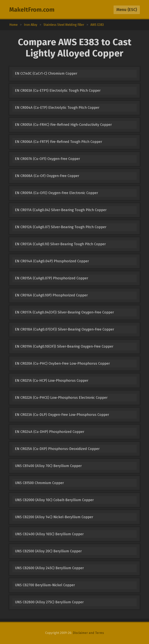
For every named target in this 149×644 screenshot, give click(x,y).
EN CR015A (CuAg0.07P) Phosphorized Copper (52, 278)
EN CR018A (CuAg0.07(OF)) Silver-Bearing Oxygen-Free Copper (65, 329)
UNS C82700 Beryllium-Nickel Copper (45, 585)
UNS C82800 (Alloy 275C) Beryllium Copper (49, 602)
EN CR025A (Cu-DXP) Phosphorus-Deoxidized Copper (57, 449)
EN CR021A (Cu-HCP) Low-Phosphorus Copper (52, 381)
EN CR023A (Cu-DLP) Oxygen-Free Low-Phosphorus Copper (62, 415)
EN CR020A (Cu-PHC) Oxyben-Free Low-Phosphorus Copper (62, 363)
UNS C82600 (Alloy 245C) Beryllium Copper (49, 568)
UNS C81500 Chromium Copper (39, 483)
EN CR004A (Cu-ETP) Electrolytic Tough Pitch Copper (57, 108)
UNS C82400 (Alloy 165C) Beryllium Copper (49, 534)
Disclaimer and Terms (88, 633)
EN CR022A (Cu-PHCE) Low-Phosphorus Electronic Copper (61, 398)
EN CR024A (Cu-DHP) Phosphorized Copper (50, 432)
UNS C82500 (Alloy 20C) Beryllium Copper (48, 551)
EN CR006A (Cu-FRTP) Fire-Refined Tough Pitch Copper (58, 142)
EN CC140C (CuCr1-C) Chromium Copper (46, 73)
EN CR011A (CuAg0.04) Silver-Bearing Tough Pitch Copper (61, 210)
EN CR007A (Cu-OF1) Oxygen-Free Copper (47, 159)
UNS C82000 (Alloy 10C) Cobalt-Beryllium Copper (54, 500)
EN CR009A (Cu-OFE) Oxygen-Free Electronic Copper (56, 193)
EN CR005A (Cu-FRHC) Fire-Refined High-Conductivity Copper (63, 125)
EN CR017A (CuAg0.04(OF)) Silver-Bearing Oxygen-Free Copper (64, 312)
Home (13, 25)
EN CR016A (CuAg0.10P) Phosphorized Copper (51, 295)
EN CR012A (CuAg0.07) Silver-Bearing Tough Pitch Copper (61, 227)
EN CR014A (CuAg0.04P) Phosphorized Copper (52, 261)
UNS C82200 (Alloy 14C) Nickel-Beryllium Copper (54, 517)
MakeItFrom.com (32, 10)
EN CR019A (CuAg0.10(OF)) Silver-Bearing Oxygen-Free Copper (64, 346)
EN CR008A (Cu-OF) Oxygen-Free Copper (47, 176)
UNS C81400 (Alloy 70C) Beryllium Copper (48, 466)
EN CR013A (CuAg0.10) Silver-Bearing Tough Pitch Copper (60, 244)
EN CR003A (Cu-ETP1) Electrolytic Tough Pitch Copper (58, 91)
